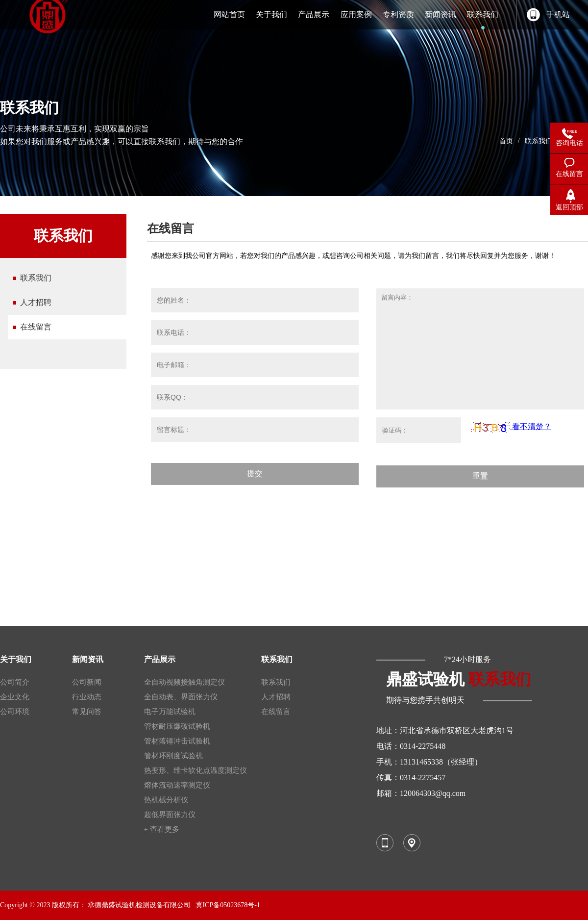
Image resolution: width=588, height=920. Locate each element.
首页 (506, 141)
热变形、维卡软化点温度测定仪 (196, 770)
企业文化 (15, 697)
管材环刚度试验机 (173, 756)
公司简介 (15, 682)
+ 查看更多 (162, 829)
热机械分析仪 (166, 800)
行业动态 (87, 697)
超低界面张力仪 (170, 815)
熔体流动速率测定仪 (177, 785)
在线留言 (36, 327)
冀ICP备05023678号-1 (228, 905)
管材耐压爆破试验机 (177, 726)
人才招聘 (36, 302)
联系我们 (539, 141)
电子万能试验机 (170, 712)
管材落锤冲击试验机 (177, 741)
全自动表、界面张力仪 (181, 697)
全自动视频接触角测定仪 (184, 682)
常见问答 (87, 712)
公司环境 (15, 712)
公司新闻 (87, 682)
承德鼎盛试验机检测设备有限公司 (139, 905)
